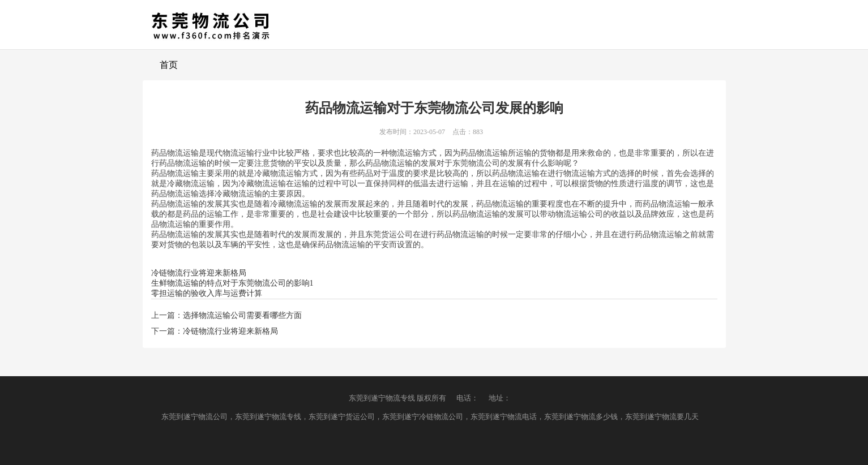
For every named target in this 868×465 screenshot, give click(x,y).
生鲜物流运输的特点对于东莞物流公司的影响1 (232, 283)
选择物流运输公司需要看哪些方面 (242, 315)
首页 (169, 65)
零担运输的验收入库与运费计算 (207, 293)
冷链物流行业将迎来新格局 (199, 273)
